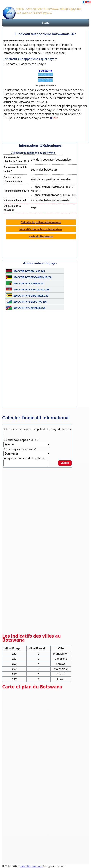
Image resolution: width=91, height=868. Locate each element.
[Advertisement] (45, 362)
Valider (65, 463)
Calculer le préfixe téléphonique (41, 222)
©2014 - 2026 (11, 866)
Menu (46, 23)
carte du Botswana (41, 236)
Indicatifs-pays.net (31, 866)
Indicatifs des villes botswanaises (41, 229)
